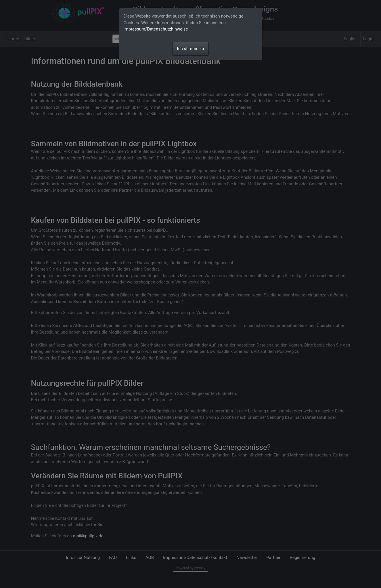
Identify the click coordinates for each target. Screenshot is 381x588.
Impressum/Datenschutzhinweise (156, 29)
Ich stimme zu (191, 49)
